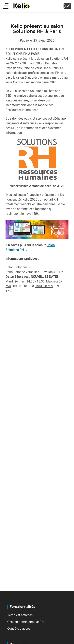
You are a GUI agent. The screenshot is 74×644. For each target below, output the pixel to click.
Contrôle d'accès (19, 628)
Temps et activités (20, 615)
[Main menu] (6, 6)
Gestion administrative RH (25, 622)
